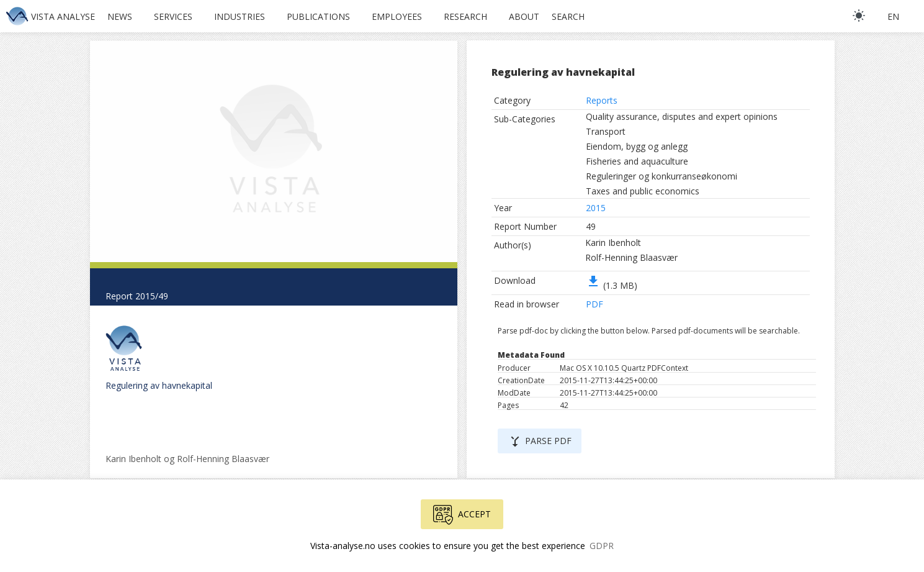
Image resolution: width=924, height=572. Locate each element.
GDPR (602, 546)
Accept (462, 515)
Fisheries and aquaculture (637, 161)
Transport (606, 131)
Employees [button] (397, 16)
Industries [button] (240, 16)
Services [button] (173, 16)
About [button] (524, 16)
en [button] (893, 16)
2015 (596, 208)
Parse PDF (540, 442)
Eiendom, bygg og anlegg (637, 146)
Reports (602, 100)
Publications (318, 16)
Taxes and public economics (643, 191)
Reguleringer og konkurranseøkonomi (662, 176)
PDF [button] (594, 304)
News (120, 16)
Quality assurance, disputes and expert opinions (682, 116)
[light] (859, 16)
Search (568, 16)
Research (465, 16)
